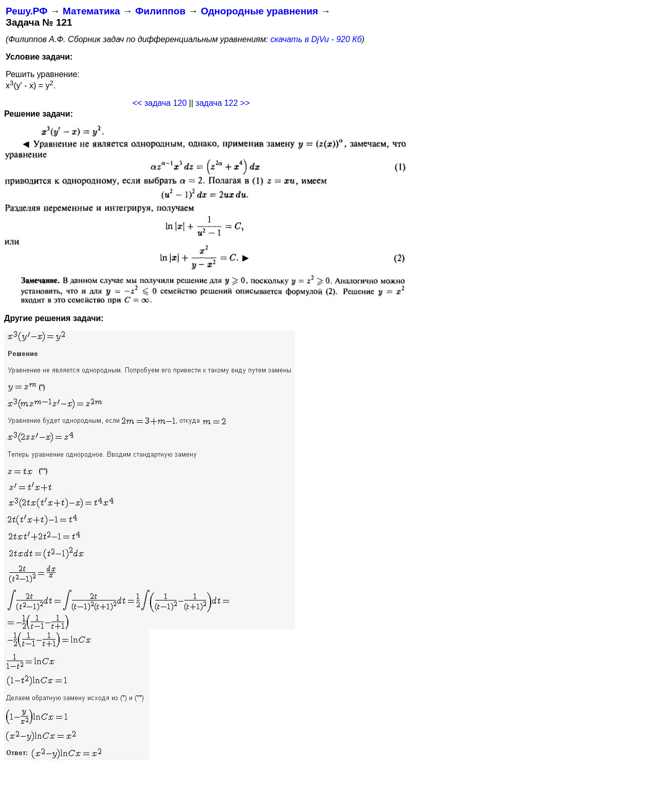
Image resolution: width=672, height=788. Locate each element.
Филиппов (160, 11)
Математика (91, 11)
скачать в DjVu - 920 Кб (316, 39)
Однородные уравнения (259, 11)
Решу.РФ (26, 11)
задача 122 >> (223, 103)
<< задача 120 (160, 103)
